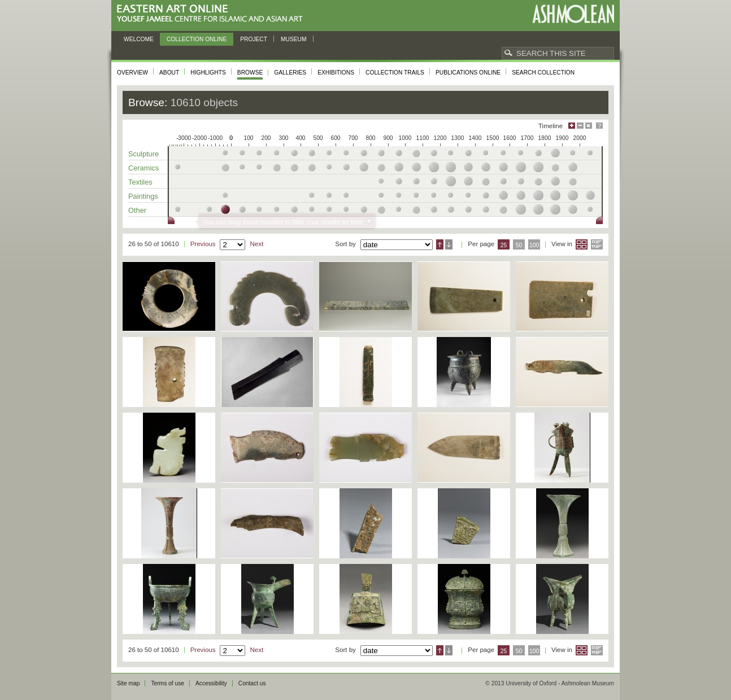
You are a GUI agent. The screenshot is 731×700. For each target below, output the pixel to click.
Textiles (140, 182)
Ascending (440, 244)
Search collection (543, 73)
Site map (128, 683)
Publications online (468, 73)
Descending (449, 244)
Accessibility (211, 683)
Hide (589, 126)
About (169, 73)
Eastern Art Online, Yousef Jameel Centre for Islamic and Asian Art (213, 14)
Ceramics (143, 168)
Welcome (139, 39)
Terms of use (167, 683)
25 (504, 245)
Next (256, 244)
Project (254, 39)
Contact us (252, 683)
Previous (203, 244)
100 (534, 245)
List (597, 244)
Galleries (290, 73)
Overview (132, 73)
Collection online (197, 39)
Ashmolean (573, 14)
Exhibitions (336, 73)
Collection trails (395, 73)
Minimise (580, 126)
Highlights (208, 73)
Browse (250, 73)
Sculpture (143, 154)
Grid (582, 244)
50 (519, 245)
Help (599, 126)
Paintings (143, 196)
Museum (294, 39)
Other (137, 210)
